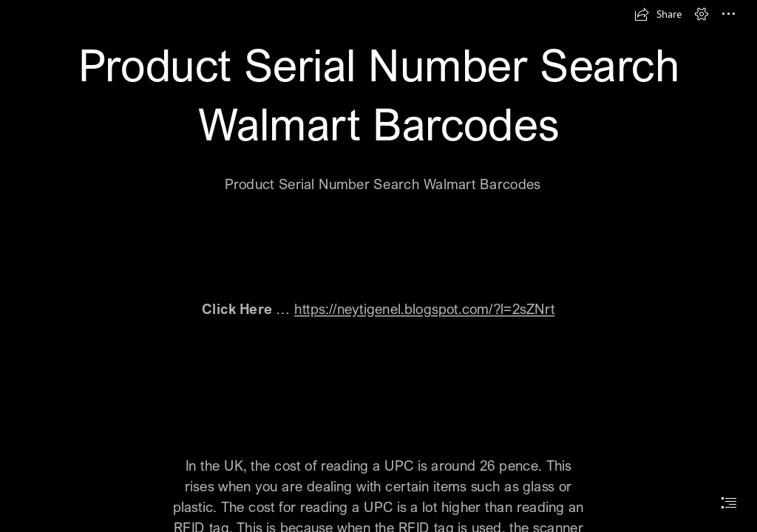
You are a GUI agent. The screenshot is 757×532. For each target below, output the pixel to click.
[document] (378, 266)
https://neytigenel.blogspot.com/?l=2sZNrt (424, 308)
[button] (658, 14)
